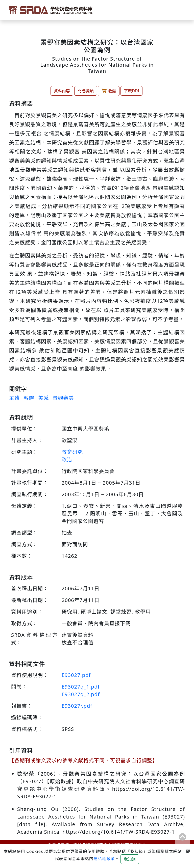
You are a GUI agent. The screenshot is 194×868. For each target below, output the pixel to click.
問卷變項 (86, 91)
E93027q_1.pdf (81, 687)
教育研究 (72, 452)
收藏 (109, 91)
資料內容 (62, 91)
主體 (14, 398)
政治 (67, 459)
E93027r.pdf (77, 706)
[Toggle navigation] (178, 10)
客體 (29, 398)
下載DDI (131, 91)
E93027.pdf (76, 675)
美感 (43, 398)
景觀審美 (63, 398)
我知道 (130, 859)
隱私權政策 (104, 859)
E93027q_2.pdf (81, 694)
